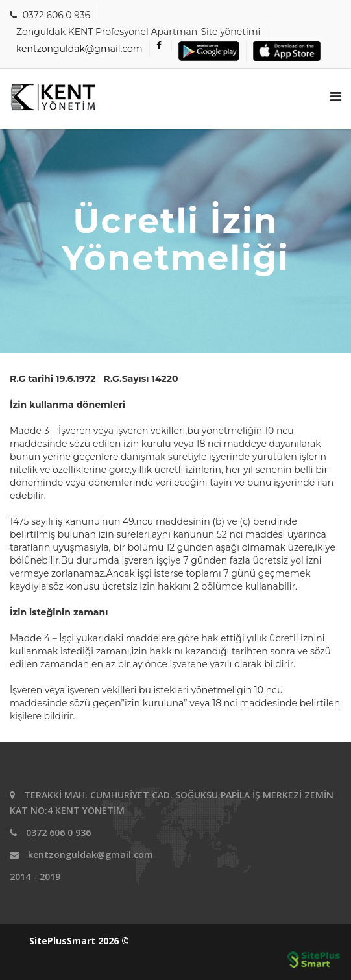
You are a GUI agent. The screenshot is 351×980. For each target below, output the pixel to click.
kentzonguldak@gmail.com (79, 49)
